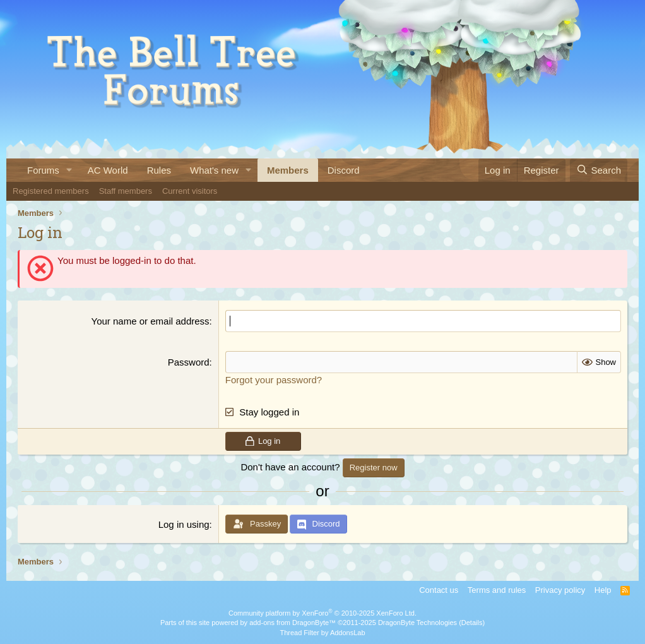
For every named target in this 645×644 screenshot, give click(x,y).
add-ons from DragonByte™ (293, 623)
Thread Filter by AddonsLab (322, 633)
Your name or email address (151, 321)
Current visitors (190, 191)
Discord (344, 170)
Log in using (184, 524)
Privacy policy (560, 590)
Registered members (51, 191)
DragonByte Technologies (417, 623)
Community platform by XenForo (322, 613)
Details (472, 623)
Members (288, 170)
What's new (214, 170)
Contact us (439, 590)
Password (189, 362)
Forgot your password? (274, 380)
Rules (159, 170)
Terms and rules (497, 590)
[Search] (599, 170)
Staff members (126, 191)
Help (603, 590)
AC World (108, 170)
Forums (43, 170)
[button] (69, 170)
